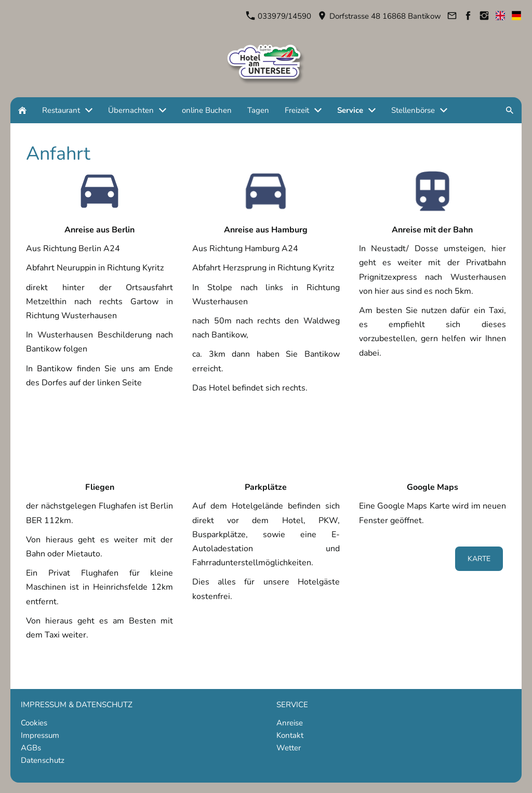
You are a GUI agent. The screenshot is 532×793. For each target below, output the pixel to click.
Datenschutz (43, 760)
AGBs (31, 748)
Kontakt (290, 735)
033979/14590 (279, 16)
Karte (479, 559)
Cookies (34, 723)
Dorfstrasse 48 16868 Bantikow (380, 16)
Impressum (40, 735)
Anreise (290, 723)
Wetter (289, 748)
